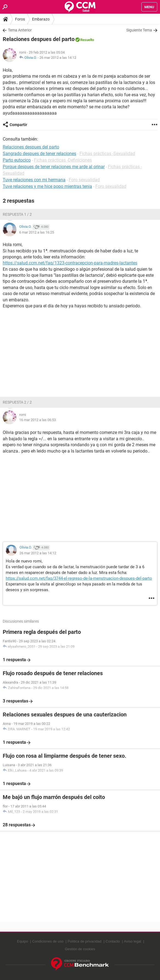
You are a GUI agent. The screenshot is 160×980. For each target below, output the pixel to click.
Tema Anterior (20, 30)
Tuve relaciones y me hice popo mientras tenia (47, 186)
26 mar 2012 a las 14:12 (58, 58)
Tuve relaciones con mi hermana (34, 180)
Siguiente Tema (139, 30)
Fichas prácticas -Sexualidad (107, 154)
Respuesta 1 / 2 (17, 214)
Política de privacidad (85, 941)
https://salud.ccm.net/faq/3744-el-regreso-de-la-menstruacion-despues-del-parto (79, 578)
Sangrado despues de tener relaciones (39, 154)
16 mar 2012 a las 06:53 (38, 420)
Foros (20, 19)
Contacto (113, 941)
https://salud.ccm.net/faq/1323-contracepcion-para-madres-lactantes (70, 263)
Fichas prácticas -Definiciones (63, 160)
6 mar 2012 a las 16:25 (37, 232)
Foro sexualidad (84, 180)
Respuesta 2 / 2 (17, 402)
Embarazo (41, 19)
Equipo (22, 941)
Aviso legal (132, 941)
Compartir (18, 125)
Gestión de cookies (80, 949)
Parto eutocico (17, 160)
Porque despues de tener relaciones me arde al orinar (54, 167)
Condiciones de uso (48, 941)
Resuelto (87, 40)
